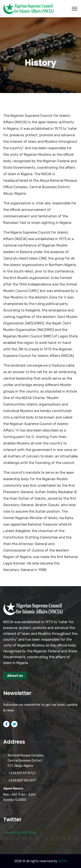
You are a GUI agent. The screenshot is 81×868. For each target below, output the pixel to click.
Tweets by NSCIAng (20, 832)
